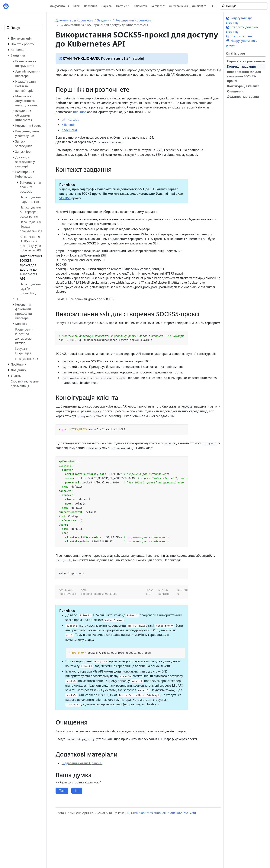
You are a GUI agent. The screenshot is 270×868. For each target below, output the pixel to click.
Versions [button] (157, 6)
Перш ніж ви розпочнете (246, 61)
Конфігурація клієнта (243, 86)
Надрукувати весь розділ (241, 43)
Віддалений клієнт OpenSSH (82, 763)
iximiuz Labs (70, 119)
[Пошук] (244, 6)
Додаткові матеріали (243, 97)
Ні (77, 791)
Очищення (235, 91)
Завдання (104, 20)
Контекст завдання (241, 66)
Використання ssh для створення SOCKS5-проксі (244, 76)
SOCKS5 (65, 198)
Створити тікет (239, 36)
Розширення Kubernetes (133, 20)
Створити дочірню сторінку (242, 29)
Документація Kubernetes (74, 20)
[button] (187, 6)
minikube (80, 112)
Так (62, 791)
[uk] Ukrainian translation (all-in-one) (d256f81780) (160, 813)
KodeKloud (69, 130)
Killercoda (69, 125)
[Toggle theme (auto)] (214, 6)
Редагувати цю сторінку (239, 20)
